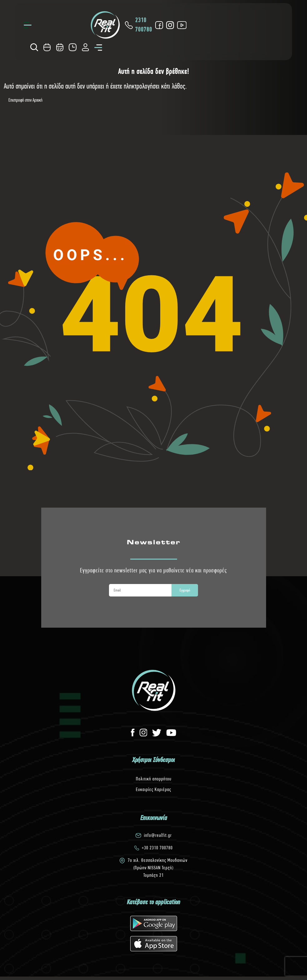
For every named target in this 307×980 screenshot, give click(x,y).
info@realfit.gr (158, 835)
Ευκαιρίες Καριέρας (153, 789)
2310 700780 (138, 25)
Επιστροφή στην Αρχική (25, 100)
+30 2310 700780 (157, 848)
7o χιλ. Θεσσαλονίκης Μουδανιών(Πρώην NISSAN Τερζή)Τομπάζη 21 (158, 868)
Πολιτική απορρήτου (154, 779)
